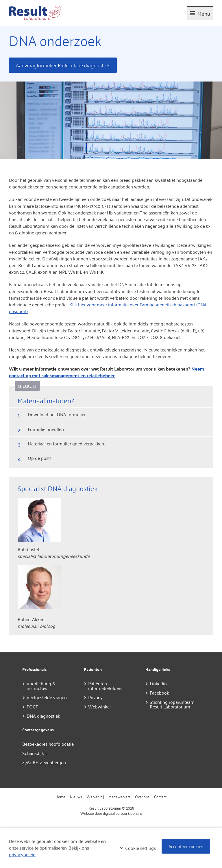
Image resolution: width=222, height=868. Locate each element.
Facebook (159, 693)
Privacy (95, 697)
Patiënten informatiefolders (105, 686)
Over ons (142, 796)
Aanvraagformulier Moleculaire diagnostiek (63, 65)
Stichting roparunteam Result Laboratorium (172, 704)
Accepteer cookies (186, 846)
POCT (32, 706)
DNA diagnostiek (43, 716)
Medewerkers (120, 796)
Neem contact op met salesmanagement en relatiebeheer (107, 372)
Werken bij (95, 796)
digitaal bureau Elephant (122, 813)
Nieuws (76, 796)
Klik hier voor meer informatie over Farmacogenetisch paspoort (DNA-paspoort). (109, 308)
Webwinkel (99, 706)
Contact (160, 796)
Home (60, 796)
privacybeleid (22, 854)
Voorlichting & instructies (41, 686)
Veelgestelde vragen (47, 697)
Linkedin (158, 683)
